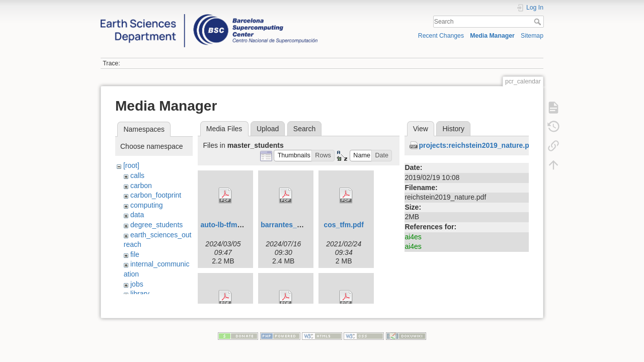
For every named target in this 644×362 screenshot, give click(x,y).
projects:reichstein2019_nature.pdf (477, 145)
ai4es (413, 237)
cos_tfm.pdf (344, 225)
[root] (131, 165)
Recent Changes (441, 36)
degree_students (156, 225)
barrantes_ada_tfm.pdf (299, 225)
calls (137, 175)
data (137, 215)
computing (147, 205)
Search (539, 22)
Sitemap (532, 36)
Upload (268, 129)
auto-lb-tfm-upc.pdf (232, 225)
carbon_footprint (156, 195)
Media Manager (492, 36)
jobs (137, 284)
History (453, 129)
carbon (141, 186)
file (135, 254)
